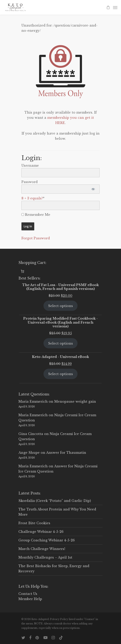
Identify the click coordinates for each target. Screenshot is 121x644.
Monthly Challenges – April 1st (45, 557)
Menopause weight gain (75, 401)
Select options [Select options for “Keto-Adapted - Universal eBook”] (60, 374)
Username (30, 165)
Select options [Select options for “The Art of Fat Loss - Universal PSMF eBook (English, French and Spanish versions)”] (60, 306)
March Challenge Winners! (42, 549)
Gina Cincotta (31, 434)
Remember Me (36, 215)
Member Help (30, 599)
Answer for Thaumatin (66, 453)
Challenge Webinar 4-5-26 (41, 532)
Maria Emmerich (33, 401)
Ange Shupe (29, 453)
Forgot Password (36, 238)
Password (30, 182)
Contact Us (28, 594)
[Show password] (93, 189)
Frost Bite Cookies (34, 523)
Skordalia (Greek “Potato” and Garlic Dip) (55, 501)
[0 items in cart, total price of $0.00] (22, 271)
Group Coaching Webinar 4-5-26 (47, 540)
